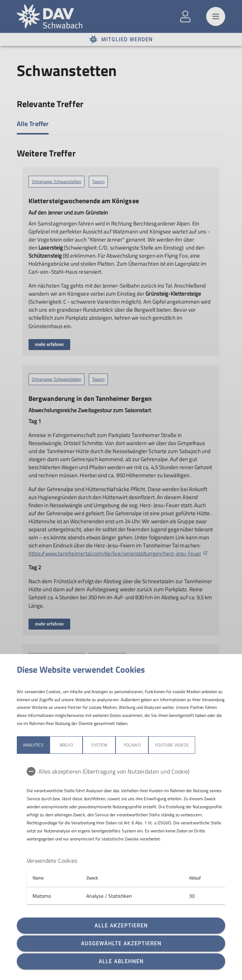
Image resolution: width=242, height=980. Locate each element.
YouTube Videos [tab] (172, 745)
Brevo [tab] (66, 745)
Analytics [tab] (33, 745)
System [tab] (99, 745)
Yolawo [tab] (132, 745)
